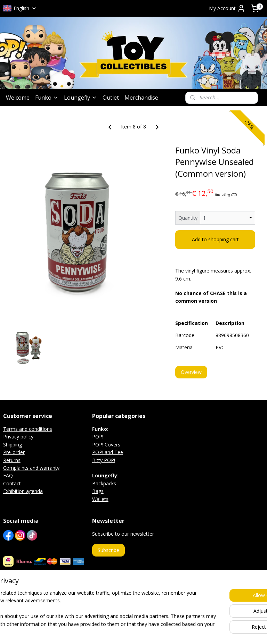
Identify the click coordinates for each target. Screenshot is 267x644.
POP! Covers (106, 445)
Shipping (13, 445)
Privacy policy (18, 437)
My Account (227, 8)
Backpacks (104, 483)
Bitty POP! (104, 460)
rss (129, 631)
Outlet (111, 98)
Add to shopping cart (215, 240)
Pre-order (14, 452)
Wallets (100, 499)
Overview (191, 372)
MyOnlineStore (218, 631)
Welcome (18, 98)
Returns (12, 460)
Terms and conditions (28, 429)
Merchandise (141, 98)
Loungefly (80, 98)
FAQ (8, 475)
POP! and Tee (108, 452)
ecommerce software (157, 631)
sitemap (115, 631)
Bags (98, 491)
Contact (12, 483)
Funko (47, 98)
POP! (98, 437)
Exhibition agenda (23, 491)
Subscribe (108, 550)
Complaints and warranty (31, 468)
